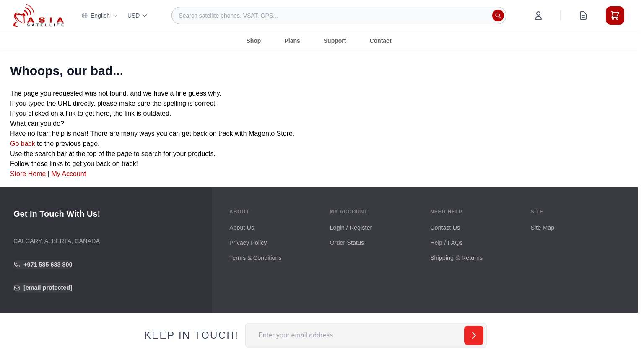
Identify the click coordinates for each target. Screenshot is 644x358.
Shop (253, 41)
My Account (69, 174)
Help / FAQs (447, 243)
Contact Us (445, 228)
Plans (292, 41)
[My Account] (538, 16)
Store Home (28, 174)
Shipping (442, 258)
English (100, 16)
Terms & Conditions (256, 258)
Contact (380, 41)
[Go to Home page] (39, 15)
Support (335, 41)
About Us (242, 228)
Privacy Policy (248, 243)
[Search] (498, 16)
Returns (472, 258)
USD (138, 16)
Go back (23, 144)
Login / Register (351, 228)
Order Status (347, 243)
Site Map (543, 228)
